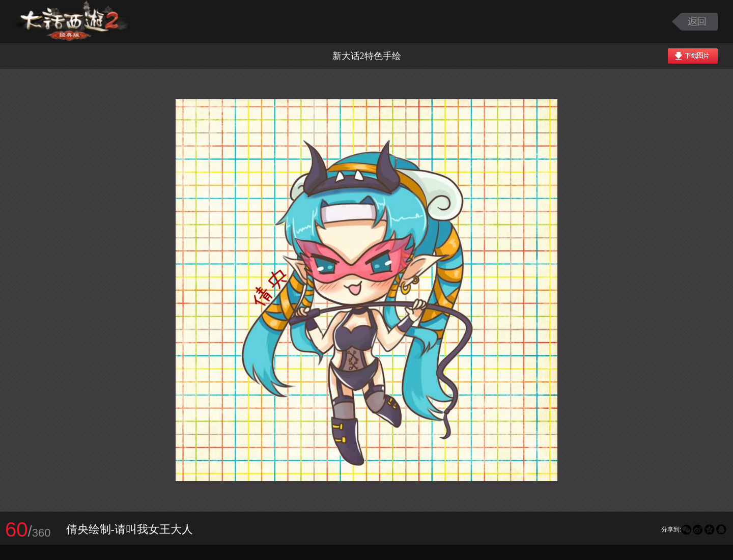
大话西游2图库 (73, 22)
